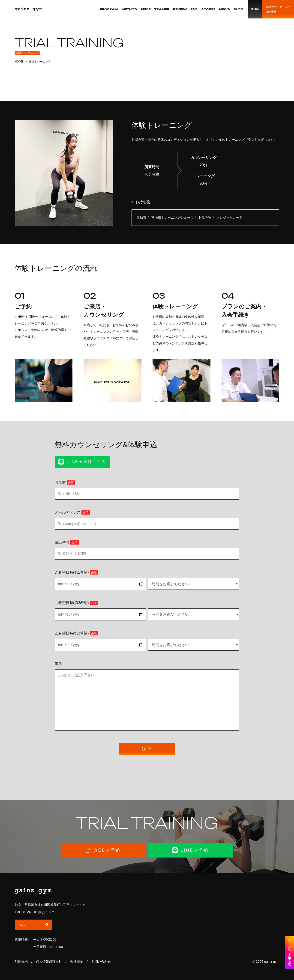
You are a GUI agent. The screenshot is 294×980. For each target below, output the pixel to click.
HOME (19, 62)
